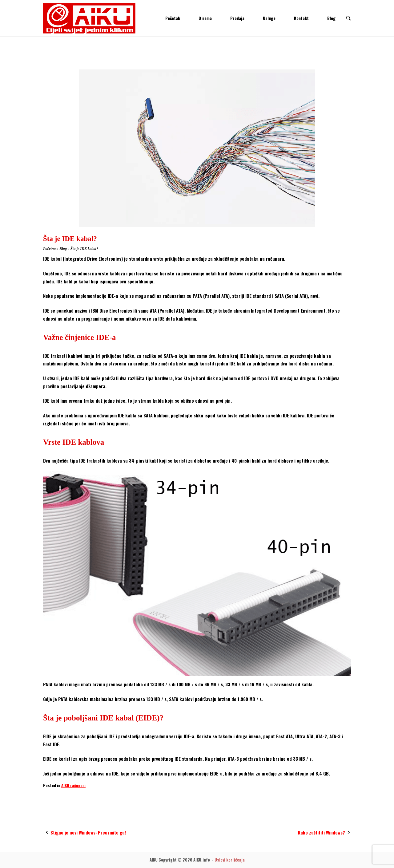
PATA (75, 797)
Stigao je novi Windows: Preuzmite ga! (88, 832)
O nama (205, 18)
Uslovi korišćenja (230, 860)
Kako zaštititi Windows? (322, 832)
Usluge (269, 18)
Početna (49, 249)
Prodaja (237, 18)
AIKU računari (73, 785)
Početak (173, 18)
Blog (331, 18)
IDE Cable (54, 797)
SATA (92, 797)
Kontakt (301, 18)
